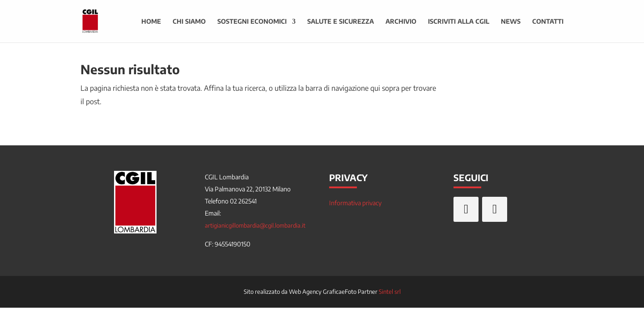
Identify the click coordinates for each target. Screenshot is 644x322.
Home (151, 22)
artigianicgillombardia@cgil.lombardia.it (255, 225)
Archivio (401, 22)
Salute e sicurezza (341, 22)
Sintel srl (390, 292)
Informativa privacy (355, 203)
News (511, 22)
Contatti (548, 22)
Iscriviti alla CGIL (459, 22)
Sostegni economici (252, 22)
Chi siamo (189, 22)
